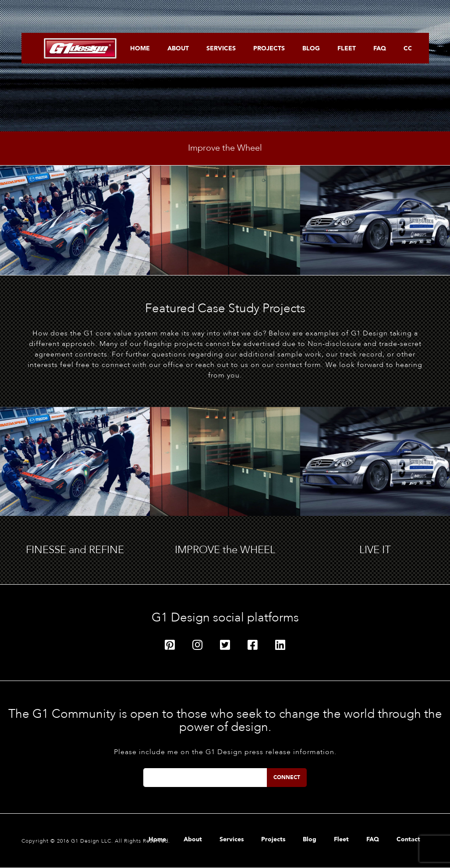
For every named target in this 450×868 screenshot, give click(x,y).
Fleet (347, 48)
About (178, 48)
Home (140, 48)
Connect (287, 777)
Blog (311, 48)
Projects (269, 48)
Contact (408, 840)
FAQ (380, 48)
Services (221, 48)
